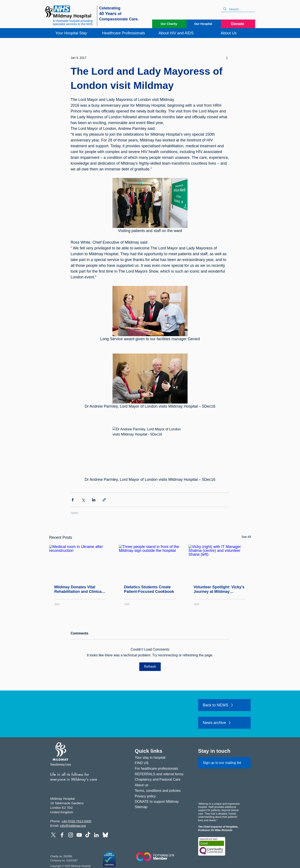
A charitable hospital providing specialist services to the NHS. (73, 22)
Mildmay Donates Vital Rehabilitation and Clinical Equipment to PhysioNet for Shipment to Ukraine (80, 589)
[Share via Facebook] (73, 500)
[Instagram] (71, 835)
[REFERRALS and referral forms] (161, 774)
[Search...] (238, 9)
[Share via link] (104, 500)
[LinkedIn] (96, 835)
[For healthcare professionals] (161, 769)
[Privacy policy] (161, 796)
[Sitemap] (161, 807)
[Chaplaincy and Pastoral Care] (161, 780)
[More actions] (227, 58)
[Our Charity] (169, 24)
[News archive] (224, 723)
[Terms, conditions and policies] (161, 791)
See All (246, 537)
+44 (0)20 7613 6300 (76, 821)
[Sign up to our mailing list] (224, 763)
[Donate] (238, 24)
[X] (53, 835)
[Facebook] (62, 835)
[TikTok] (88, 835)
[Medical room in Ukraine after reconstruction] (80, 562)
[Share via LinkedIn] (94, 500)
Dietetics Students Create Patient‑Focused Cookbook (149, 589)
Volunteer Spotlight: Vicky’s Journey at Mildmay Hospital (219, 589)
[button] (71, 33)
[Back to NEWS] (224, 705)
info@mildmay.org (73, 826)
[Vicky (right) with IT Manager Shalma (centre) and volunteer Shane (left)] (220, 562)
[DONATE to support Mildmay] (161, 802)
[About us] (161, 785)
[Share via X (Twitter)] (83, 500)
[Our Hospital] (204, 24)
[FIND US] (161, 763)
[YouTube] (79, 835)
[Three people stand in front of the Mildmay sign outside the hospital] (150, 562)
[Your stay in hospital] (161, 758)
